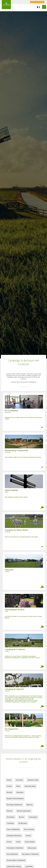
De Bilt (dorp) (23, 823)
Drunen (9, 842)
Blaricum (10, 811)
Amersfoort (19, 780)
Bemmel (9, 792)
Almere (9, 780)
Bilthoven (30, 805)
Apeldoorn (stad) (33, 780)
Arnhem (9, 786)
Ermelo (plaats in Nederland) (16, 860)
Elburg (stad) (32, 848)
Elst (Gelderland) (12, 854)
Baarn (18, 786)
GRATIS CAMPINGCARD (37, 2)
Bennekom (20, 792)
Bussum (22, 817)
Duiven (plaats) (30, 842)
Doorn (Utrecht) (29, 829)
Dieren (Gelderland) (13, 829)
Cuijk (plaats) (33, 817)
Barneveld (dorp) (30, 786)
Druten (18, 842)
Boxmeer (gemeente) (24, 811)
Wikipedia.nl (25, 387)
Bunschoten (11, 817)
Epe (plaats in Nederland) (30, 854)
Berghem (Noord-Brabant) (15, 799)
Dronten (28, 836)
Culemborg (10, 823)
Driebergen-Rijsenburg (14, 836)
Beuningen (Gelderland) (14, 805)
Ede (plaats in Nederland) (15, 848)
